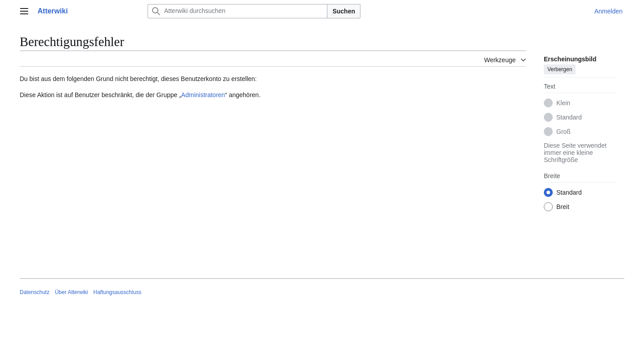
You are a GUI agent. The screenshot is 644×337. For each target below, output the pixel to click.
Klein (563, 103)
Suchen (344, 11)
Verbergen (560, 69)
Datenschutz (35, 292)
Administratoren (203, 95)
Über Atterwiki (72, 292)
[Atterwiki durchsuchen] (237, 11)
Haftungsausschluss (117, 292)
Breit (563, 207)
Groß (563, 132)
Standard (569, 117)
